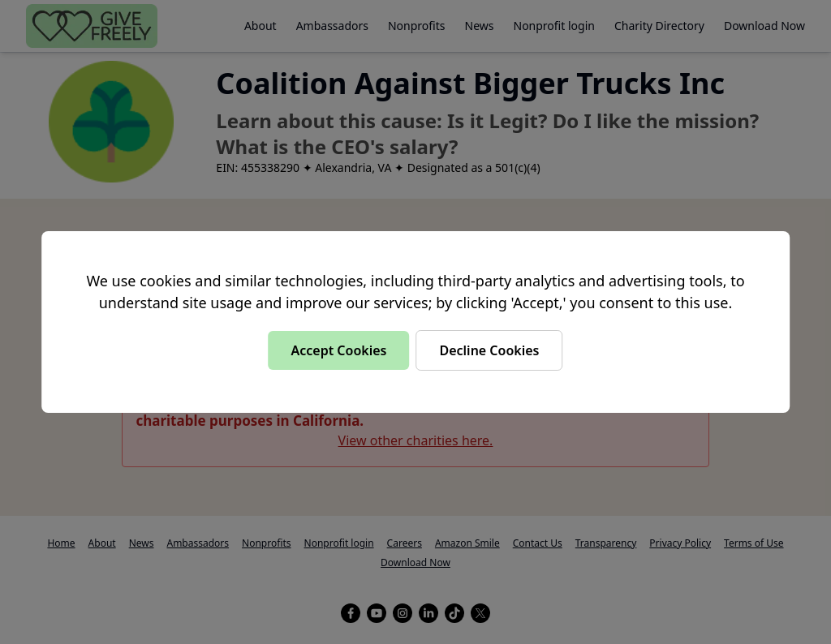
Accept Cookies (338, 350)
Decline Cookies (489, 350)
